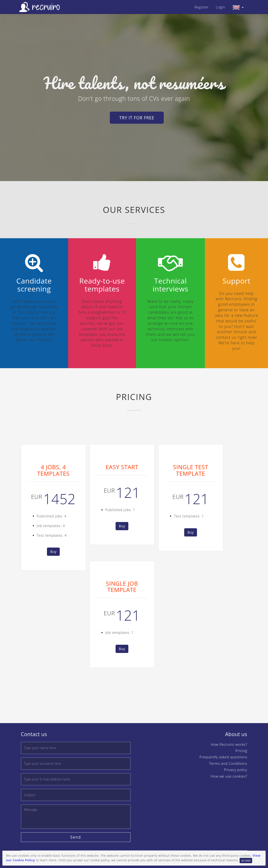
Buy (53, 552)
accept (246, 860)
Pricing (241, 751)
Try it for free (137, 118)
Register (202, 7)
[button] (238, 7)
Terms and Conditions (228, 763)
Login (220, 7)
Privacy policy (235, 770)
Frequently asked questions (223, 757)
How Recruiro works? (229, 744)
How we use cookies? (229, 776)
